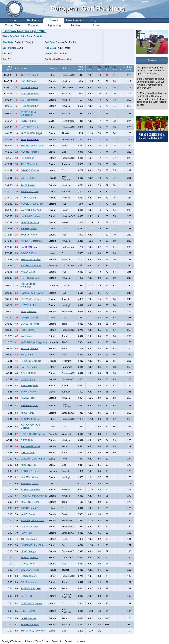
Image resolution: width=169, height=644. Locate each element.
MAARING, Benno (30, 502)
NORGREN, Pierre (30, 471)
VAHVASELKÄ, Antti (31, 210)
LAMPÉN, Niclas (29, 477)
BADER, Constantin (31, 266)
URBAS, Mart (28, 453)
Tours (96, 25)
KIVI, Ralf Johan (29, 81)
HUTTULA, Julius (30, 305)
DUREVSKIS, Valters (32, 603)
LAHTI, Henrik (28, 178)
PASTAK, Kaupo (29, 367)
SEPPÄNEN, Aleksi (31, 299)
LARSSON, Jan (29, 247)
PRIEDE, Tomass (30, 318)
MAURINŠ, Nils (29, 465)
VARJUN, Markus (30, 94)
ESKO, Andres (28, 582)
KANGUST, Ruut (29, 127)
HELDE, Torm (28, 379)
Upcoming (54, 25)
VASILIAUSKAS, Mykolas (34, 342)
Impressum (81, 641)
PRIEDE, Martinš (29, 508)
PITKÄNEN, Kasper (31, 361)
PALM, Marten (28, 185)
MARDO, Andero (29, 557)
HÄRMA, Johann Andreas (34, 496)
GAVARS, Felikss (30, 253)
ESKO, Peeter (28, 564)
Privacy (28, 641)
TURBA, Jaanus (29, 539)
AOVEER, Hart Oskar (32, 204)
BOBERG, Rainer (30, 625)
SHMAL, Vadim (29, 392)
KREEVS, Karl (28, 272)
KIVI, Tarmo (27, 355)
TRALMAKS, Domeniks (33, 631)
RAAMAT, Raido (29, 373)
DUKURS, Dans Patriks (33, 459)
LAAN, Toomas (28, 618)
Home (12, 20)
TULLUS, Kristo (29, 235)
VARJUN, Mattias (30, 100)
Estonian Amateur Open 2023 (24, 31)
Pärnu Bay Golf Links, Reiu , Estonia (22, 36)
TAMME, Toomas (29, 348)
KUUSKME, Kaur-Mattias (34, 545)
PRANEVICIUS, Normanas (29, 285)
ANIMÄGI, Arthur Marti (32, 520)
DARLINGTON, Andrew (33, 434)
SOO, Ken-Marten (30, 139)
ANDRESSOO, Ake (31, 588)
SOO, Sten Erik (29, 311)
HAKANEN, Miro (29, 386)
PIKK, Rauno (27, 158)
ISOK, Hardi (27, 533)
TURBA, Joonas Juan (32, 146)
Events (54, 20)
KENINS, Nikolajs (30, 152)
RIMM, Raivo (27, 440)
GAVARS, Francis (30, 170)
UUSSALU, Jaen (29, 527)
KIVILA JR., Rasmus (31, 241)
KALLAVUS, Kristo (30, 216)
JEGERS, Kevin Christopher (29, 113)
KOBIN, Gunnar (29, 576)
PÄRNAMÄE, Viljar (30, 446)
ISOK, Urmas (28, 330)
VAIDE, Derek (28, 514)
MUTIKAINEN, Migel (31, 133)
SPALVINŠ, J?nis (29, 191)
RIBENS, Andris (29, 229)
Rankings (33, 20)
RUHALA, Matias (29, 198)
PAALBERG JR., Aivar (32, 293)
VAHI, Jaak (26, 336)
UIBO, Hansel (28, 611)
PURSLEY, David (29, 483)
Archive (75, 25)
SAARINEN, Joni (29, 405)
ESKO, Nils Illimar (30, 324)
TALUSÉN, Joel (29, 164)
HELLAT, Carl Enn (30, 106)
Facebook (57, 641)
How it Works (74, 20)
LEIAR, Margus (29, 551)
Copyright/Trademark (12, 641)
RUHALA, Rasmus (30, 490)
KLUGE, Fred (28, 398)
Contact (68, 641)
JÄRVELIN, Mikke (30, 222)
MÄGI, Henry (27, 413)
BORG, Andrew (29, 121)
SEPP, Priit (26, 596)
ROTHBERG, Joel (30, 278)
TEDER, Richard (29, 75)
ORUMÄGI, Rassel (30, 419)
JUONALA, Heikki (30, 570)
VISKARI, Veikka (29, 87)
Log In (95, 20)
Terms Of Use (42, 641)
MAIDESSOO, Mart (31, 259)
